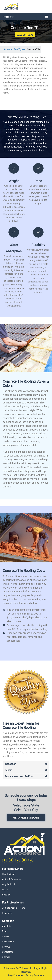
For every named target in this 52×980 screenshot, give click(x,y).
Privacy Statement (35, 975)
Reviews (6, 947)
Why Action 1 (9, 884)
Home (8, 49)
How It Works (9, 874)
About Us (7, 926)
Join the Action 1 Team (13, 908)
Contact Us (7, 952)
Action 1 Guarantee (11, 879)
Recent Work (8, 942)
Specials (6, 895)
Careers (6, 936)
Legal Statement (16, 975)
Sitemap (6, 957)
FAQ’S (5, 890)
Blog (4, 931)
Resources (7, 913)
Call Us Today (25, 35)
